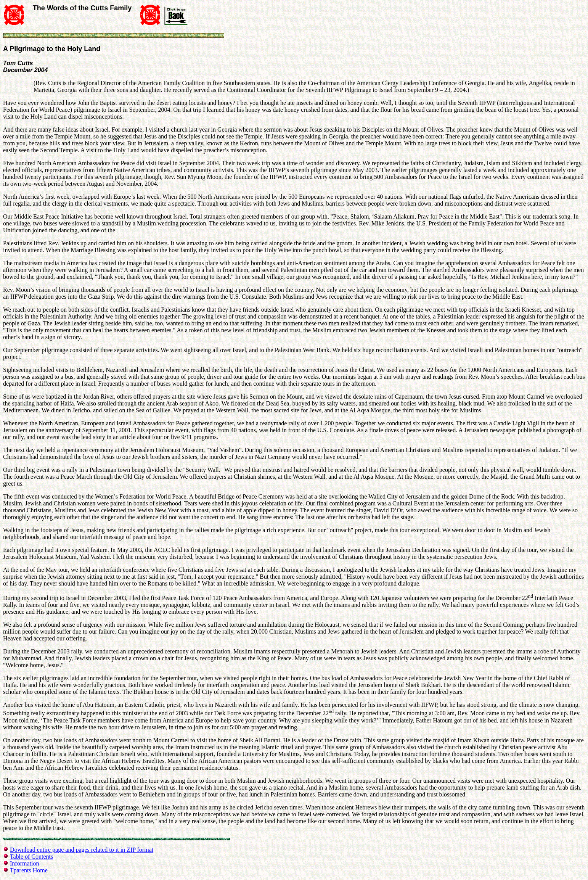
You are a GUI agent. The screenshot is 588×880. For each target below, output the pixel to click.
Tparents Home (29, 870)
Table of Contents (32, 857)
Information (24, 863)
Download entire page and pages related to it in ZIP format (82, 850)
